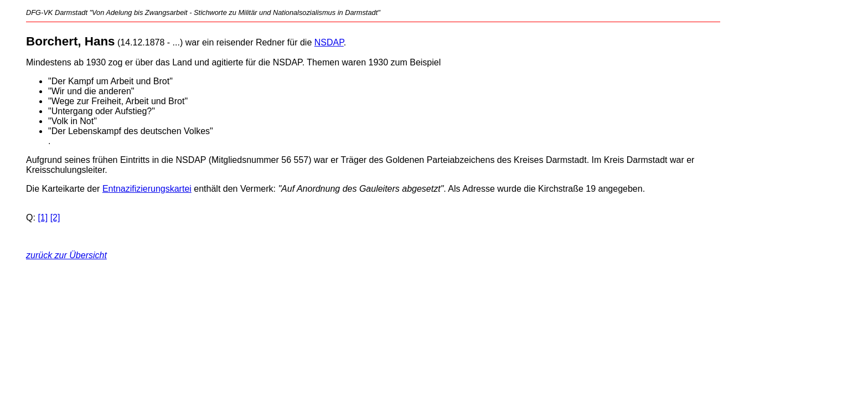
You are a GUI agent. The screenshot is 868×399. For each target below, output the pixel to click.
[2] (55, 218)
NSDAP (329, 42)
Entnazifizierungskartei (147, 189)
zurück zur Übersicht (66, 255)
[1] (43, 218)
